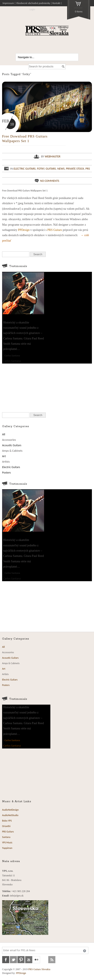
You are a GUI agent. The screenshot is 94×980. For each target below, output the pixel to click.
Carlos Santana (12, 356)
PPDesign (24, 230)
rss (52, 960)
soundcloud (44, 960)
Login (32, 9)
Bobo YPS (7, 821)
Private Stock (75, 169)
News (61, 169)
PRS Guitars (55, 230)
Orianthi (6, 826)
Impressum (8, 3)
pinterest (21, 960)
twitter (13, 960)
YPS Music (7, 843)
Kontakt (56, 3)
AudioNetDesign (10, 810)
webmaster (53, 156)
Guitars (51, 169)
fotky (40, 169)
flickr (37, 960)
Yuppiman (7, 848)
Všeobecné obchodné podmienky (33, 3)
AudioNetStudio (10, 815)
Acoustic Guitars (12, 445)
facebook (6, 960)
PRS (88, 169)
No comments (50, 181)
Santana (6, 837)
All (4, 434)
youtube (29, 960)
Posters (6, 473)
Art (4, 456)
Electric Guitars (25, 169)
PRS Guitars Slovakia (39, 969)
